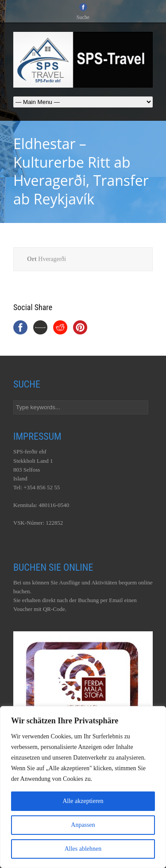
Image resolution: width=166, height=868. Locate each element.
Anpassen (83, 825)
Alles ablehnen (83, 849)
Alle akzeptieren (83, 801)
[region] (83, 787)
